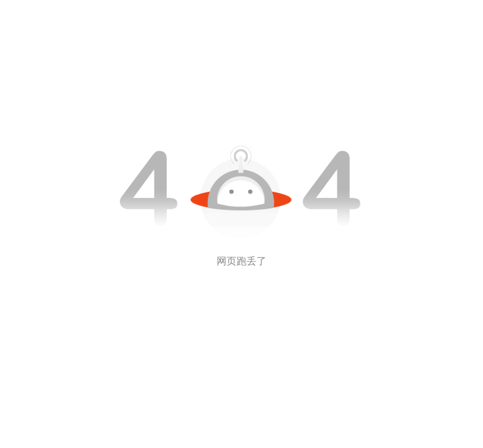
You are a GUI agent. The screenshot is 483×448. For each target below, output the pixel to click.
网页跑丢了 (241, 261)
